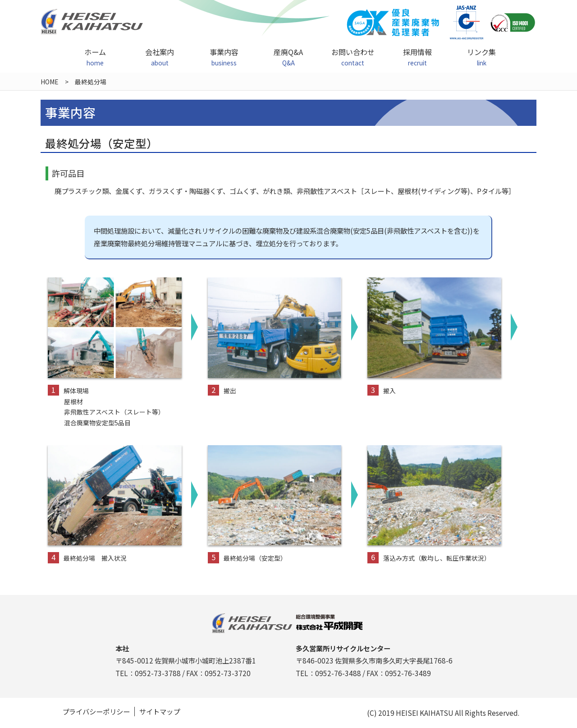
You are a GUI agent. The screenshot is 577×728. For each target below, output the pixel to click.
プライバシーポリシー (96, 712)
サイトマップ (160, 712)
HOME (50, 82)
